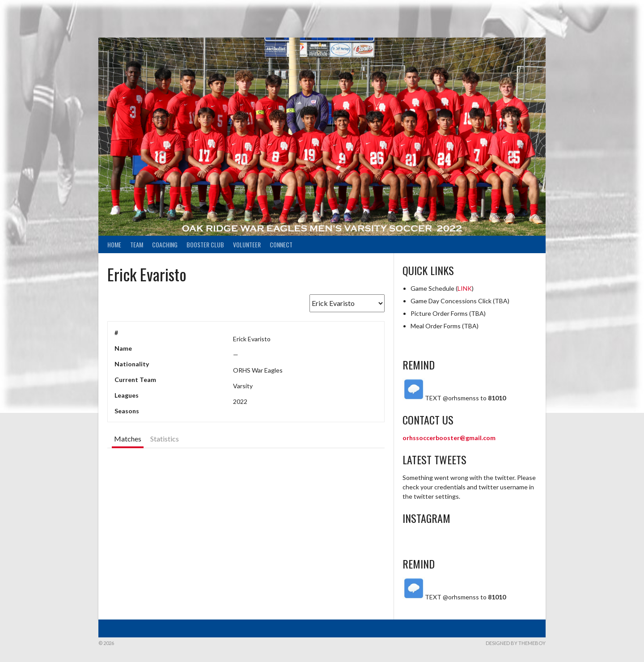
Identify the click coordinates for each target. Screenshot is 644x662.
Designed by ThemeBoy (516, 643)
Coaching (165, 244)
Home (114, 244)
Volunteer (247, 244)
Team (137, 244)
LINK (465, 288)
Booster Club (205, 244)
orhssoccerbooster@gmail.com (449, 438)
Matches (128, 439)
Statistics (165, 439)
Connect (281, 244)
